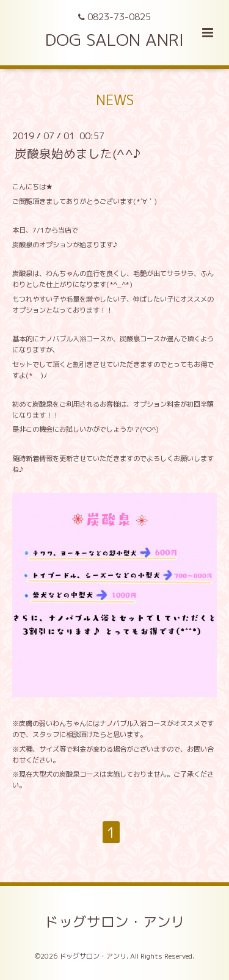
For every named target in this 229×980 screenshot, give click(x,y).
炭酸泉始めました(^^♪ (78, 154)
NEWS (115, 100)
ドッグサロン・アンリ (115, 921)
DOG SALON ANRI (114, 40)
